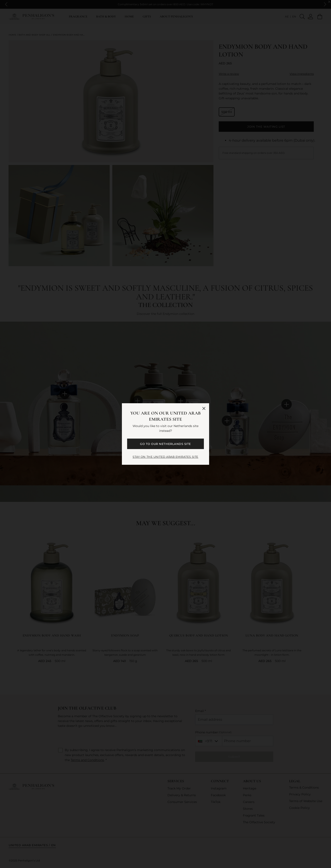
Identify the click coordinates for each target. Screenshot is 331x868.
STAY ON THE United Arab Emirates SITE (165, 457)
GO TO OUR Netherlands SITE (165, 444)
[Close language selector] (204, 408)
